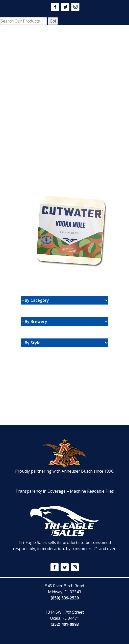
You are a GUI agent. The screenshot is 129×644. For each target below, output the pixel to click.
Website (43, 188)
